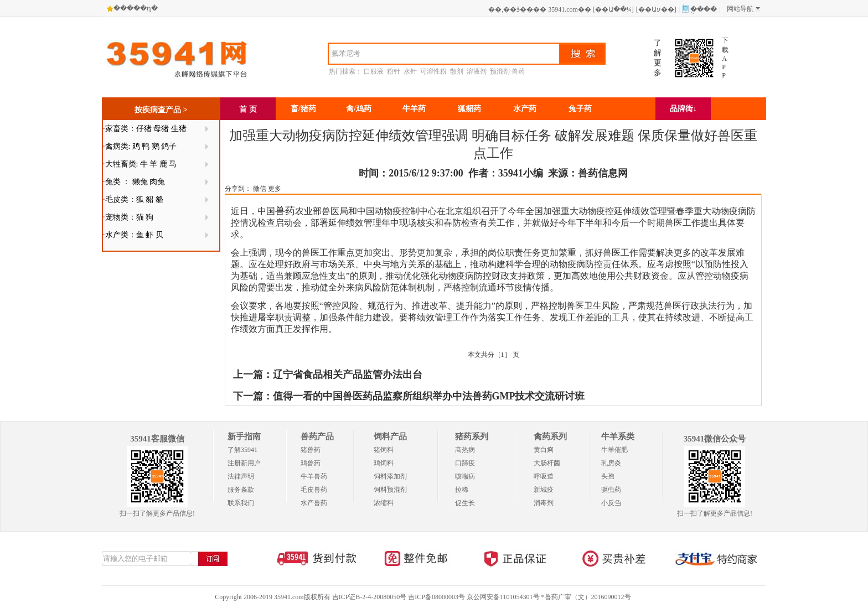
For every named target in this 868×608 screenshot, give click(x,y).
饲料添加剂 (390, 476)
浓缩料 (384, 503)
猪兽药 (311, 450)
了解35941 (242, 450)
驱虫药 (611, 490)
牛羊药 (414, 109)
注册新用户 (244, 463)
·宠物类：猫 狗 (128, 217)
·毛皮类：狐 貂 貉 (133, 199)
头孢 (608, 476)
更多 (275, 189)
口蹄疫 (465, 463)
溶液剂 (477, 71)
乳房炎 (611, 463)
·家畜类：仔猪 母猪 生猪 (145, 129)
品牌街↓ (683, 109)
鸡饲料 (384, 463)
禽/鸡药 (359, 109)
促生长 (465, 503)
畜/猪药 (303, 109)
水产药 (525, 109)
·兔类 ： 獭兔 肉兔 (134, 182)
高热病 (465, 450)
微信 (260, 189)
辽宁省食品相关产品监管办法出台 (348, 375)
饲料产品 (390, 436)
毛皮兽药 (314, 490)
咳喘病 (465, 476)
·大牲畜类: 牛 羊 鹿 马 (140, 164)
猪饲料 (384, 450)
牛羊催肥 (614, 450)
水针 (410, 71)
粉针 (394, 71)
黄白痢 (544, 450)
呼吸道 (544, 476)
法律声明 (241, 476)
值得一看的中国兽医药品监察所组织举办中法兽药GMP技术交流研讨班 (429, 396)
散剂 (457, 71)
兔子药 (580, 109)
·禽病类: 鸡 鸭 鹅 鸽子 (140, 146)
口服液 (374, 71)
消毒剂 (544, 503)
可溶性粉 (433, 71)
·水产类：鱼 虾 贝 (133, 235)
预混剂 (500, 71)
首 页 (248, 109)
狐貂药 (469, 109)
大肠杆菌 (547, 463)
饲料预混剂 (390, 490)
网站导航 (743, 9)
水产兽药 (314, 503)
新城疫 (544, 490)
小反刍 (611, 503)
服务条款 (241, 490)
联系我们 (241, 503)
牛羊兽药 (314, 476)
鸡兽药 (311, 463)
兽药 (518, 71)
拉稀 (462, 490)
